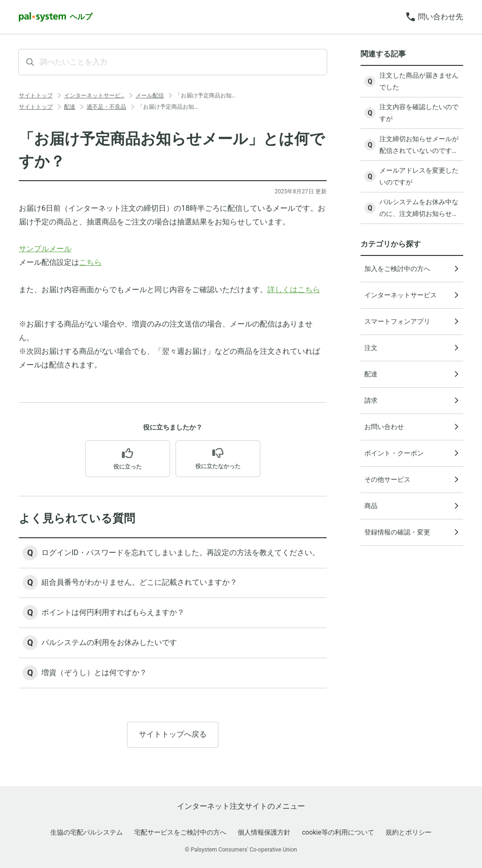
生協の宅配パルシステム (87, 832)
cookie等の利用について (338, 832)
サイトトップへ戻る (173, 735)
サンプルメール (45, 249)
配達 (70, 107)
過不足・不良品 (106, 107)
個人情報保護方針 (264, 832)
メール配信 (150, 96)
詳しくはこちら (294, 290)
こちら (90, 262)
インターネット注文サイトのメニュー (241, 806)
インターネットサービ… (94, 96)
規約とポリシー (409, 832)
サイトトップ (36, 96)
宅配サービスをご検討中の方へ (180, 832)
